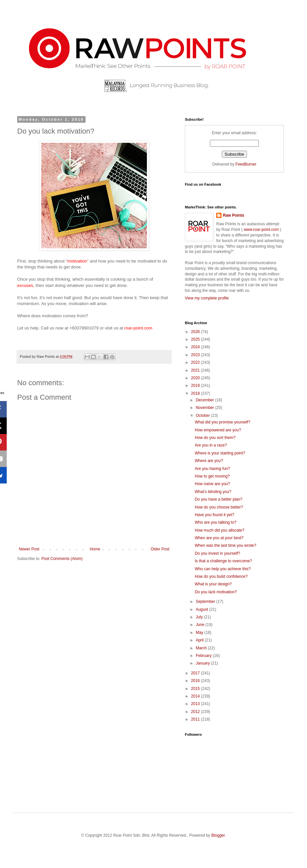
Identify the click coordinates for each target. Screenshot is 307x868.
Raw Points (234, 215)
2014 (196, 696)
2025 (196, 339)
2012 (196, 712)
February (204, 656)
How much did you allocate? (220, 530)
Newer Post (29, 549)
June (201, 625)
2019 (196, 386)
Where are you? (209, 461)
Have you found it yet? (214, 515)
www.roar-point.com (261, 230)
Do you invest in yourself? (217, 553)
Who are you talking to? (216, 522)
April (200, 640)
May (200, 633)
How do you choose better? (219, 507)
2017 (196, 673)
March (202, 648)
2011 (196, 719)
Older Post (160, 549)
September (206, 602)
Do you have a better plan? (219, 499)
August (203, 609)
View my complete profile (207, 298)
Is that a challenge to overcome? (223, 561)
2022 (196, 362)
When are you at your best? (219, 538)
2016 (196, 681)
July (200, 617)
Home (95, 549)
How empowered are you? (218, 430)
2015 (196, 689)
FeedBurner (246, 164)
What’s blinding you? (213, 492)
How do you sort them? (215, 438)
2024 (196, 347)
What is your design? (213, 584)
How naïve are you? (212, 484)
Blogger (218, 835)
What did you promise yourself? (222, 422)
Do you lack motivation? (216, 592)
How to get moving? (212, 476)
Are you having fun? (212, 469)
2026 (196, 332)
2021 (196, 370)
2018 (196, 393)
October (203, 416)
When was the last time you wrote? (225, 545)
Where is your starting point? (220, 453)
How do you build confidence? (221, 576)
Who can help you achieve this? (223, 569)
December (205, 400)
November (205, 408)
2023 (196, 355)
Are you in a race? (211, 445)
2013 (196, 704)
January (203, 663)
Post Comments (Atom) (62, 559)
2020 (196, 378)
